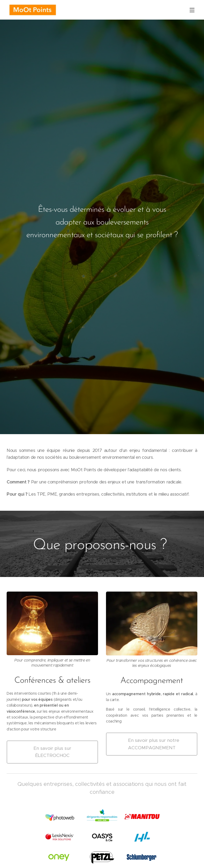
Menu (192, 10)
